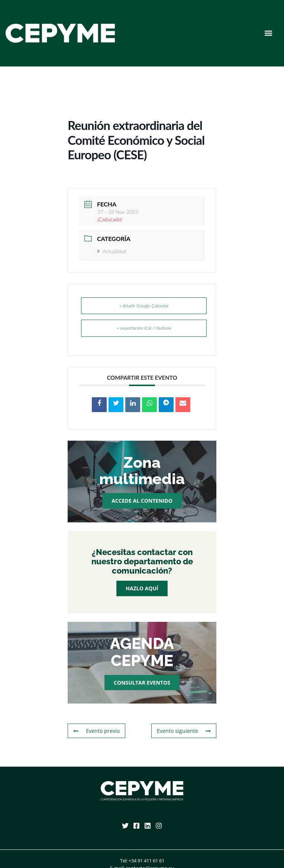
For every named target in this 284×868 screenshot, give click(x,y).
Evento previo (96, 731)
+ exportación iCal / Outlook (144, 328)
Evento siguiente (184, 731)
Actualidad (112, 251)
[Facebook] (136, 826)
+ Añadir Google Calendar (144, 306)
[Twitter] (125, 826)
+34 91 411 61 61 (146, 861)
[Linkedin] (148, 826)
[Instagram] (159, 826)
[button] (269, 33)
